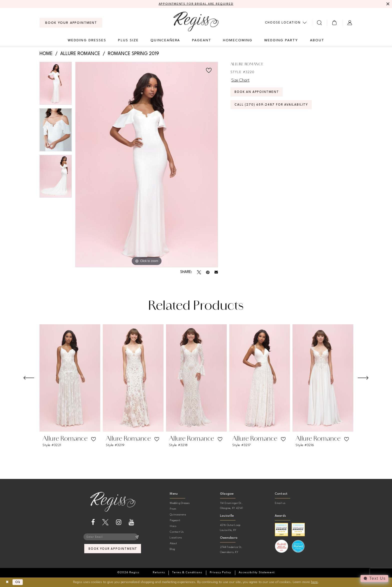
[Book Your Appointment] (71, 23)
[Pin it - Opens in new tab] (208, 272)
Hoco (173, 527)
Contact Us (177, 532)
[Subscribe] (137, 537)
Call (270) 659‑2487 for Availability (274, 107)
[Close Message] (387, 4)
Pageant (175, 521)
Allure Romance (80, 54)
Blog (172, 550)
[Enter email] (113, 537)
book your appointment (113, 550)
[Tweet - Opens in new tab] (199, 272)
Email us (280, 504)
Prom (173, 509)
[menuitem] (71, 23)
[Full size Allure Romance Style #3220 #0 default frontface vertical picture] (147, 165)
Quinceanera (178, 515)
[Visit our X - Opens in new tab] (105, 523)
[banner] (196, 22)
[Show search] (320, 23)
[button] (335, 23)
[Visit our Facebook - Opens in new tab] (93, 523)
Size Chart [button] (241, 81)
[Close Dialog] (8, 582)
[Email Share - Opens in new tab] (216, 272)
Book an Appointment (258, 94)
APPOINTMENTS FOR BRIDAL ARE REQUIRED (196, 4)
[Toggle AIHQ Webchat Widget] (374, 578)
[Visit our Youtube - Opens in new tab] (131, 523)
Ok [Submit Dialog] (19, 582)
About (173, 544)
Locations (176, 538)
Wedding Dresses (180, 504)
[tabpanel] (56, 85)
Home (46, 54)
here (314, 582)
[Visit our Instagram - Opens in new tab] (119, 523)
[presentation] (70, 378)
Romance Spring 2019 (133, 54)
